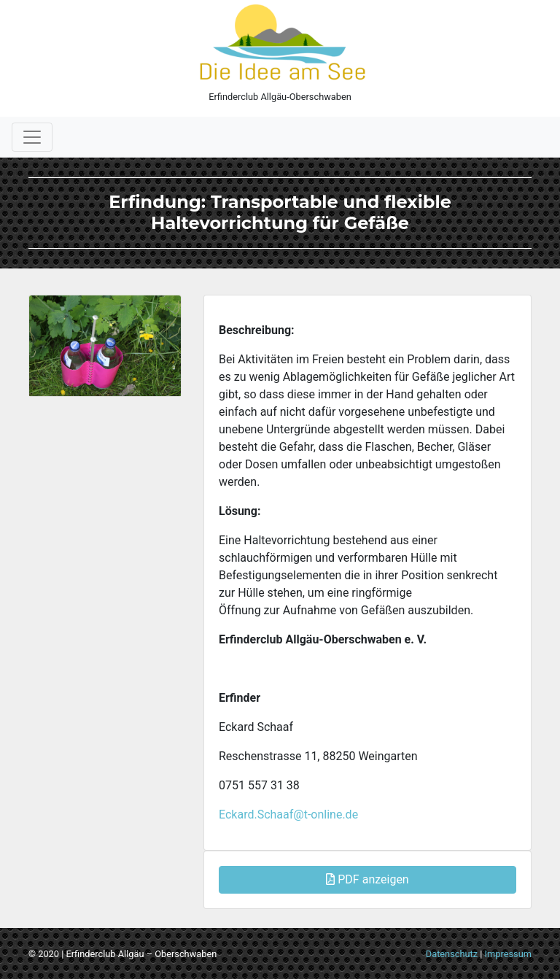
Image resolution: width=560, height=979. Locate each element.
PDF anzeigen (367, 879)
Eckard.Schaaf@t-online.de (288, 814)
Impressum (508, 954)
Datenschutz (452, 954)
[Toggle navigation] (32, 137)
